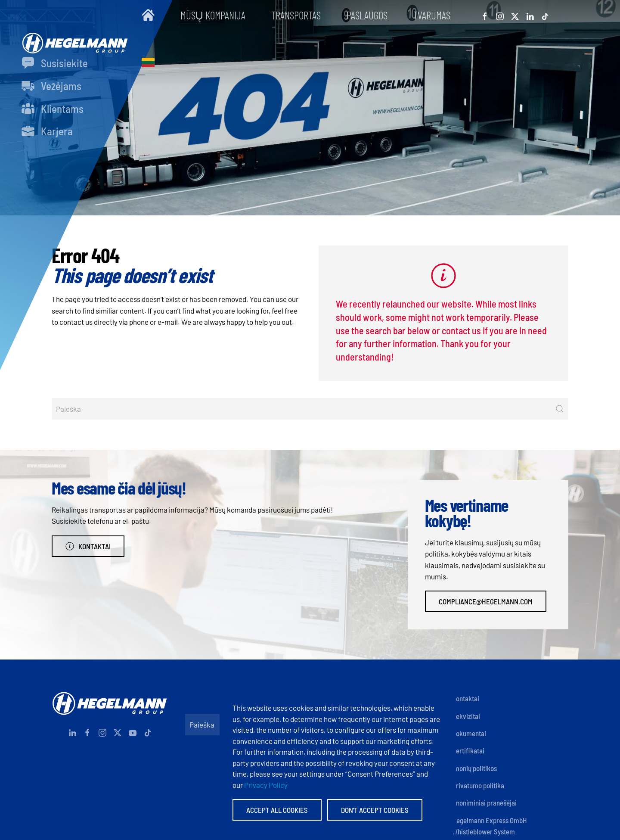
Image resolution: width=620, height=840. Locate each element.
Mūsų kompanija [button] (213, 15)
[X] (515, 15)
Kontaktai (88, 546)
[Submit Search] (560, 409)
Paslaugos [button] (367, 15)
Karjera (47, 131)
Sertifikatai (468, 750)
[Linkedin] (530, 15)
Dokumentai (469, 733)
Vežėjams (51, 86)
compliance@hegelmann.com (486, 601)
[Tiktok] (545, 15)
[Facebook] (485, 15)
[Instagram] (500, 15)
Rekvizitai (466, 716)
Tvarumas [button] (432, 15)
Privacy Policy (266, 785)
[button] (148, 62)
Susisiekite (55, 63)
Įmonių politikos (474, 768)
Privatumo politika (478, 785)
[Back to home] (73, 39)
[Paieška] (310, 409)
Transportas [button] (296, 15)
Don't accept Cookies (375, 810)
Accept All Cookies (277, 810)
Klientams (53, 109)
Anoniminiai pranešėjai (484, 803)
